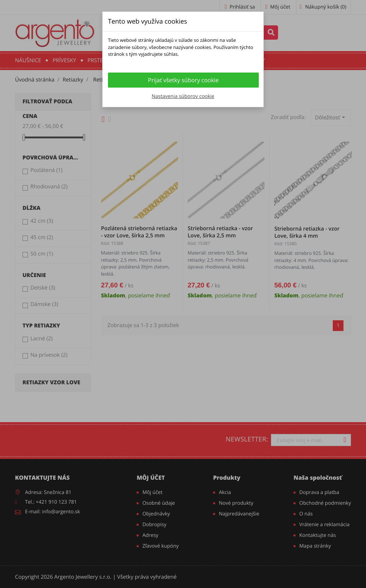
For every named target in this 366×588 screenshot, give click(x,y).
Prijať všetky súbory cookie (183, 80)
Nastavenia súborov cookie (183, 96)
